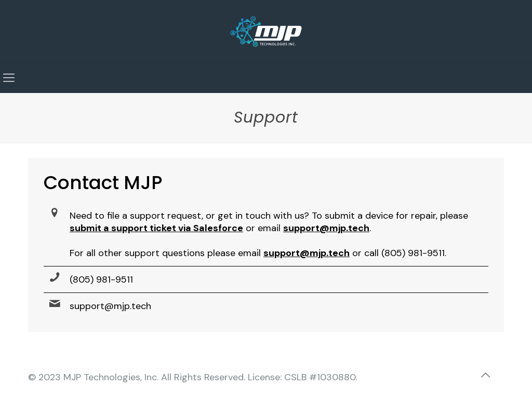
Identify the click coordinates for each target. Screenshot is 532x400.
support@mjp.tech (110, 306)
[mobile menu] (9, 78)
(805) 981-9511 (101, 279)
